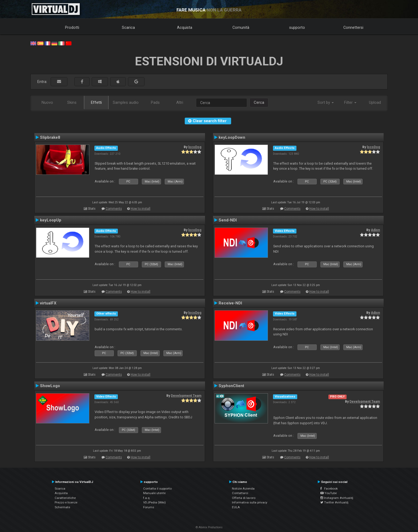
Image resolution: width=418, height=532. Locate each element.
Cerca (259, 102)
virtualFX (48, 303)
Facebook (329, 489)
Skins (72, 102)
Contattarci (240, 493)
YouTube (329, 493)
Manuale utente (154, 493)
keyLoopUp (51, 220)
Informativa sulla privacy (250, 502)
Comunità (241, 27)
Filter (350, 102)
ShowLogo (50, 386)
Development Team (186, 396)
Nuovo (47, 102)
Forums (149, 507)
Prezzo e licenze (66, 502)
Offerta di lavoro (244, 498)
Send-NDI (228, 220)
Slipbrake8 (50, 137)
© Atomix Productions (209, 527)
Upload (375, 102)
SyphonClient (231, 386)
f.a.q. (147, 498)
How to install (140, 209)
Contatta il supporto (157, 489)
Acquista (185, 27)
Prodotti (72, 27)
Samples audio (126, 102)
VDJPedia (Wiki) (154, 502)
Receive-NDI (230, 303)
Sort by (326, 102)
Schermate (62, 507)
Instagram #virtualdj (337, 498)
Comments (114, 209)
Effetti (96, 102)
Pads (155, 102)
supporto (297, 27)
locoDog (195, 147)
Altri (180, 102)
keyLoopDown (232, 137)
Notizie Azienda (243, 489)
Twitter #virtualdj (334, 502)
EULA (236, 507)
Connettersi (353, 27)
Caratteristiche (65, 498)
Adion (375, 230)
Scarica (128, 27)
